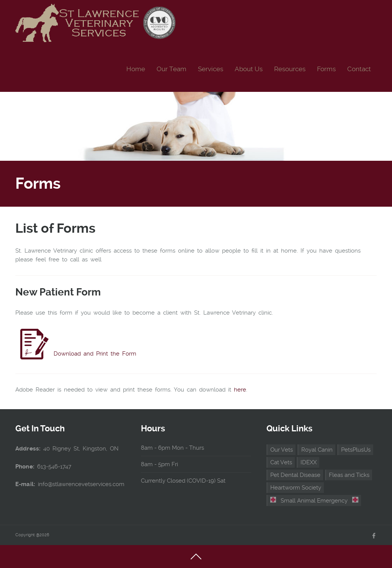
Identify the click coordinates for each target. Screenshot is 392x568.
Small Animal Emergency (314, 500)
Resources (290, 69)
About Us (249, 69)
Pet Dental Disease (295, 475)
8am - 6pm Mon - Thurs (172, 448)
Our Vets (282, 450)
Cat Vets (281, 462)
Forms (326, 69)
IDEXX (309, 462)
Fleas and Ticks (349, 475)
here (240, 390)
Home (136, 69)
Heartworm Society (296, 488)
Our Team (171, 69)
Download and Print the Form (95, 354)
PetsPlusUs (356, 450)
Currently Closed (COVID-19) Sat (183, 481)
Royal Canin (317, 450)
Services (211, 69)
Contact (359, 69)
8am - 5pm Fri (159, 464)
